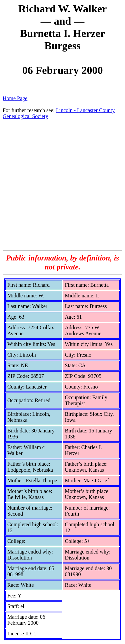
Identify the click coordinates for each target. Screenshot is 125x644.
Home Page (15, 98)
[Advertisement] (62, 184)
